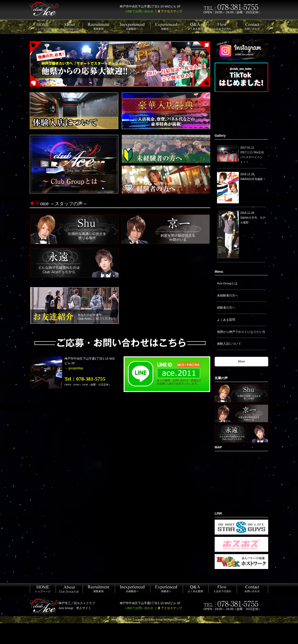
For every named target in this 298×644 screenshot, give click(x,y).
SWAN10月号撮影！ (253, 179)
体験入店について (229, 344)
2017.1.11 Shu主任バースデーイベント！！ (252, 157)
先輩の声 (221, 378)
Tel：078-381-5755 (85, 379)
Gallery (220, 136)
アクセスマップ (171, 11)
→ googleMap (74, 368)
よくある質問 (226, 320)
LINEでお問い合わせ (139, 11)
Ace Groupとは (227, 283)
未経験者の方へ (228, 295)
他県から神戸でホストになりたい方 (241, 332)
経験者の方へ (226, 308)
